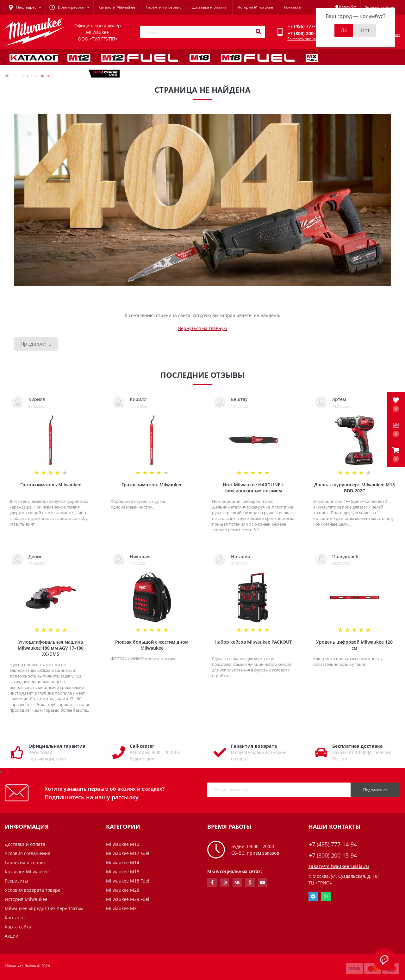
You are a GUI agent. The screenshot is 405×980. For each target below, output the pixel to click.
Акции (12, 936)
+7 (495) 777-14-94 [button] (333, 844)
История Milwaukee (255, 7)
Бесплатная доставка (358, 746)
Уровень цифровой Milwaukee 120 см (354, 645)
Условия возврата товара (33, 890)
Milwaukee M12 (123, 844)
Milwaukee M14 (123, 862)
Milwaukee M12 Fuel (128, 853)
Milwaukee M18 (123, 872)
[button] (396, 454)
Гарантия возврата (254, 746)
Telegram (313, 896)
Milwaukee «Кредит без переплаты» (44, 908)
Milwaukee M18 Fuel (128, 881)
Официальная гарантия (57, 746)
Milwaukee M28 (123, 890)
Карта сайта (18, 927)
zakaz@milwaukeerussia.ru (339, 866)
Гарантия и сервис (164, 7)
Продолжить (36, 344)
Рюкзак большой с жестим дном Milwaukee (152, 645)
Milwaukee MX (121, 908)
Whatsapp (326, 896)
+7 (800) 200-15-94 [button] (333, 855)
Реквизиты (16, 881)
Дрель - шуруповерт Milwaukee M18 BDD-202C (355, 488)
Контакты (293, 7)
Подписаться (375, 790)
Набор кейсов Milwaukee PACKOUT (253, 642)
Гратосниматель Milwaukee (51, 485)
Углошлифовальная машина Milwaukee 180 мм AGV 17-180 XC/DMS (51, 648)
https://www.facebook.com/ (212, 883)
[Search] (258, 32)
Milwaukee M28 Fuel (128, 899)
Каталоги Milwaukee (117, 7)
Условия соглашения (28, 853)
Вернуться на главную (203, 328)
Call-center (142, 746)
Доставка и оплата (209, 7)
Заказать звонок (303, 39)
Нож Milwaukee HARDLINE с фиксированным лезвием (253, 488)
